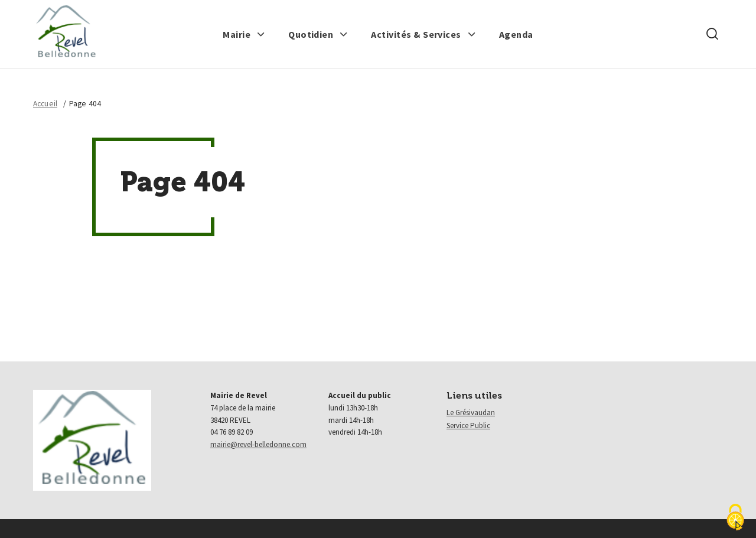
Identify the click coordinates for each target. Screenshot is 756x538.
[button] (244, 34)
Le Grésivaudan (471, 413)
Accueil (45, 104)
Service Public (468, 425)
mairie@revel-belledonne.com (258, 444)
